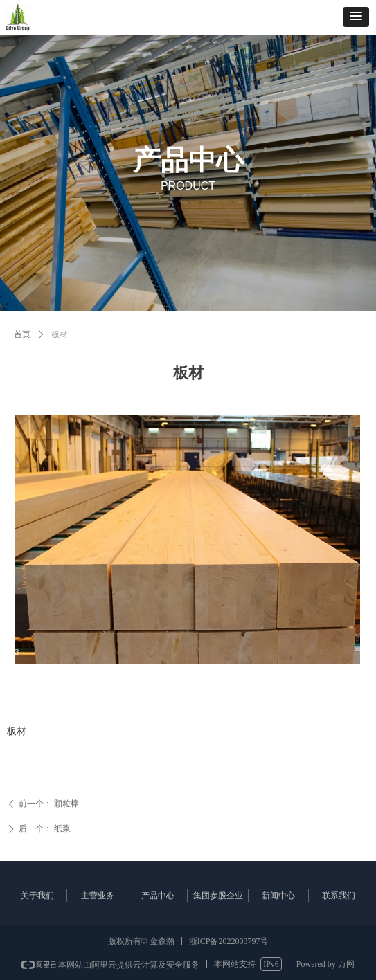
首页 (22, 334)
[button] (356, 17)
